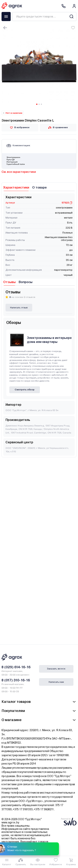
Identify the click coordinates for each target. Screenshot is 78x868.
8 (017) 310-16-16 (16, 680)
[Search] (71, 17)
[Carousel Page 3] (41, 104)
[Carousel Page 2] (39, 104)
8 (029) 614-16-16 (16, 667)
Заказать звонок (56, 669)
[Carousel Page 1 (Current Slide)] (37, 104)
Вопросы (26, 282)
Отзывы (9, 282)
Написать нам (56, 682)
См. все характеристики (19, 172)
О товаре (39, 187)
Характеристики (16, 187)
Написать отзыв (19, 308)
